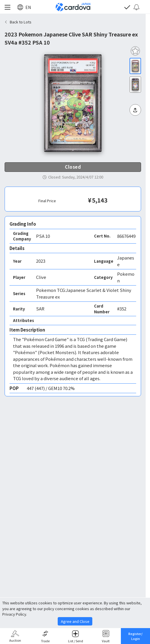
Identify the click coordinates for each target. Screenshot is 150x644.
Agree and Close (75, 621)
